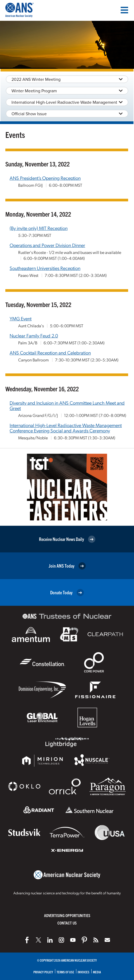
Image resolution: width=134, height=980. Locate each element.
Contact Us (67, 923)
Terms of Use (65, 972)
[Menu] (124, 10)
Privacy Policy (43, 972)
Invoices (84, 972)
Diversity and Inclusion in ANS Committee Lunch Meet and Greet (67, 405)
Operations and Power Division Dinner (47, 245)
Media (97, 972)
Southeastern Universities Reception (45, 268)
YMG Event (21, 318)
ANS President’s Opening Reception (45, 178)
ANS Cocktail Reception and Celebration (50, 352)
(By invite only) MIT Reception (39, 228)
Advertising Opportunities (67, 915)
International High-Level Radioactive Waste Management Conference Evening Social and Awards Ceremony (66, 428)
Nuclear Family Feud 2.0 (34, 335)
